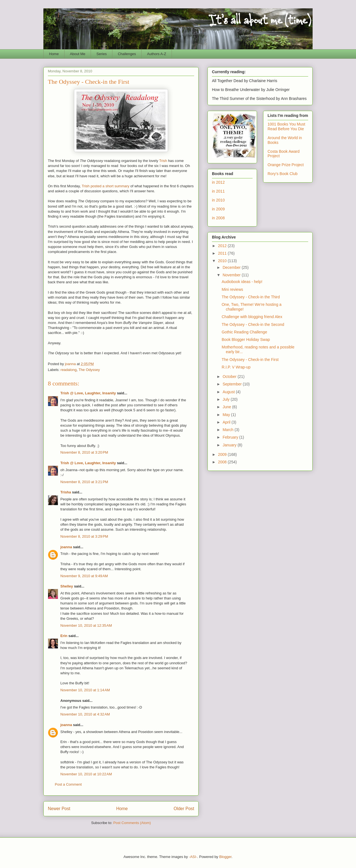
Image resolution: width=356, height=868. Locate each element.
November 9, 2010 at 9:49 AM (84, 576)
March (228, 430)
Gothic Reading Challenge (244, 332)
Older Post (184, 809)
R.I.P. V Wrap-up (236, 367)
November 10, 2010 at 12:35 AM (86, 625)
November (232, 275)
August (229, 392)
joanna (66, 547)
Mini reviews (232, 289)
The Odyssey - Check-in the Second (253, 324)
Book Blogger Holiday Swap (246, 340)
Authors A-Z (157, 54)
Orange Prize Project (286, 165)
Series (102, 54)
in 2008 (218, 218)
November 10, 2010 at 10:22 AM (86, 774)
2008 (223, 462)
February (231, 437)
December (232, 267)
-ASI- (193, 857)
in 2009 (218, 209)
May (227, 415)
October (230, 377)
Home (54, 54)
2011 (223, 253)
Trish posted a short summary (106, 186)
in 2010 (218, 200)
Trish (163, 161)
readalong (69, 370)
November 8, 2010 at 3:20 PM (84, 452)
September (233, 384)
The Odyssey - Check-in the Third (251, 297)
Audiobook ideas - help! (242, 282)
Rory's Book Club (283, 174)
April (227, 422)
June (227, 407)
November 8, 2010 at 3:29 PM (84, 536)
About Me (78, 54)
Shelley (67, 586)
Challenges (127, 54)
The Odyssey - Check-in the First (250, 360)
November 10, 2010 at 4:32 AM (85, 714)
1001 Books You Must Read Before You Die (286, 126)
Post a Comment (68, 784)
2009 (223, 454)
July (227, 399)
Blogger (225, 857)
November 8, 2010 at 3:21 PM (84, 482)
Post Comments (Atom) (132, 823)
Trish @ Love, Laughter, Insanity (88, 393)
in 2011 (218, 191)
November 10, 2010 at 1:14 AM (85, 690)
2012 (223, 246)
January (230, 445)
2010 (223, 261)
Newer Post (59, 809)
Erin (64, 636)
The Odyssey (89, 370)
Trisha (66, 492)
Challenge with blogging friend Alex (252, 317)
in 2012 (218, 182)
